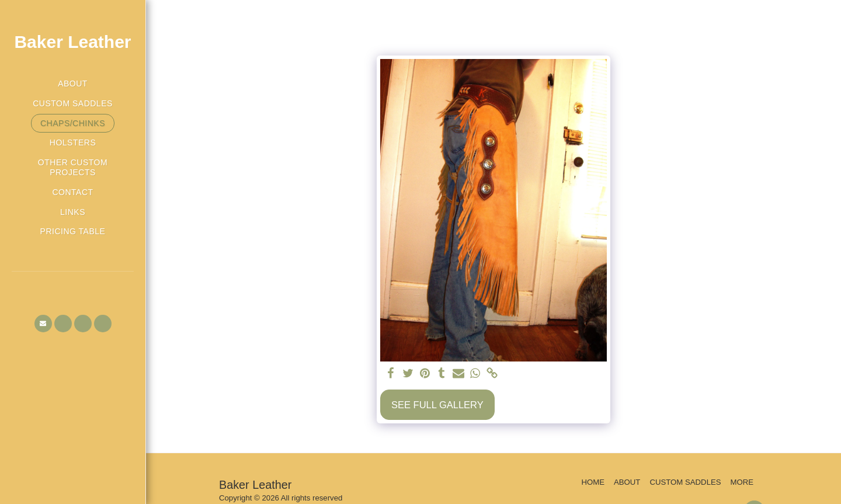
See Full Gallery (437, 405)
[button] (43, 324)
